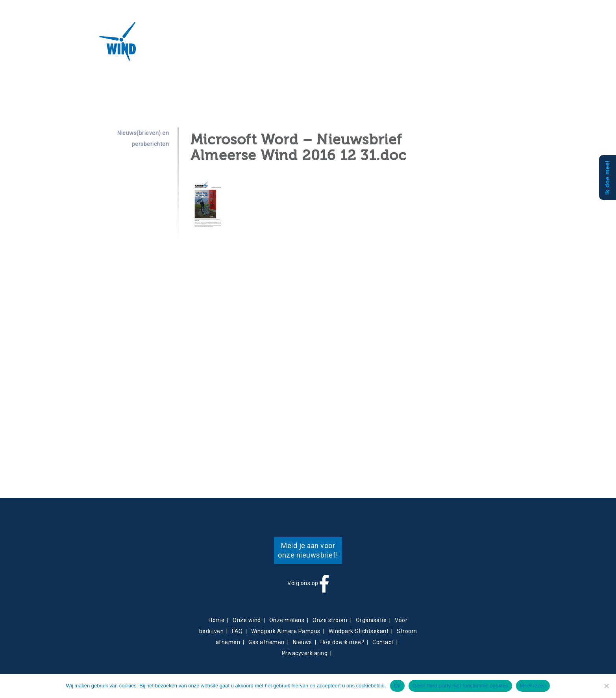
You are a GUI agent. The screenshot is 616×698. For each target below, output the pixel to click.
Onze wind (247, 620)
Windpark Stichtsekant (359, 631)
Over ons (164, 46)
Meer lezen (533, 686)
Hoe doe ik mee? (342, 642)
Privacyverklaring (305, 653)
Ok (397, 686)
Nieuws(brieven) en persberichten (143, 138)
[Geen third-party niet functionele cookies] (606, 686)
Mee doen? (385, 45)
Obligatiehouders (341, 46)
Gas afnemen (266, 642)
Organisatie (371, 620)
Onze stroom (330, 620)
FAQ (237, 631)
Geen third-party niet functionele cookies (460, 686)
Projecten (198, 46)
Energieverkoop (242, 46)
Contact (302, 45)
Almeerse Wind (95, 41)
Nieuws (278, 45)
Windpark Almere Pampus (286, 631)
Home (216, 620)
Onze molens (287, 620)
